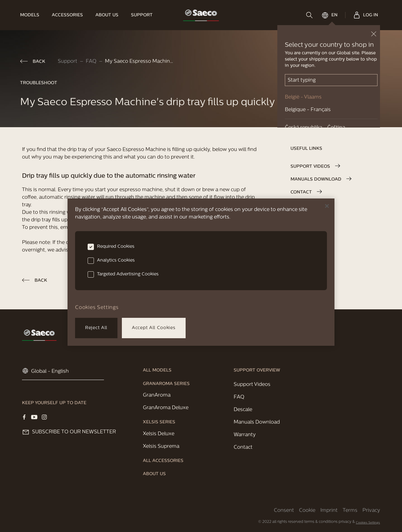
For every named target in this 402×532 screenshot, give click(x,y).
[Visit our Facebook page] (24, 417)
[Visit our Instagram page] (44, 417)
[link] (33, 15)
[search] (310, 15)
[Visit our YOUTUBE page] (34, 417)
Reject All (96, 328)
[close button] (374, 34)
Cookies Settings (368, 523)
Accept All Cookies (154, 328)
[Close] (327, 206)
